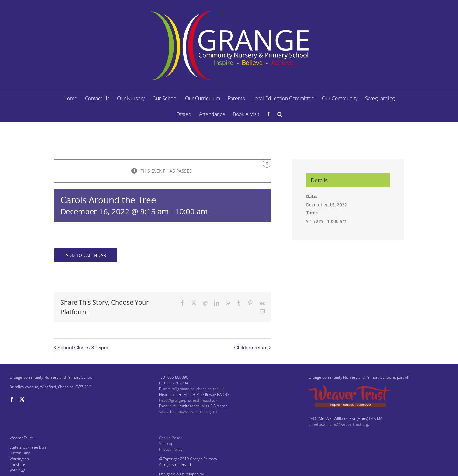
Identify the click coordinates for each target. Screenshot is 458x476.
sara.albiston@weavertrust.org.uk (188, 412)
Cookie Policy (170, 438)
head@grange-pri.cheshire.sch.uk (188, 400)
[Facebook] (12, 399)
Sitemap (166, 443)
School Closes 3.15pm (83, 348)
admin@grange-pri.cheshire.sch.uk (193, 389)
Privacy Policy (171, 449)
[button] (280, 114)
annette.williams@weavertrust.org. (339, 424)
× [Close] (267, 163)
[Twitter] (22, 399)
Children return (251, 348)
